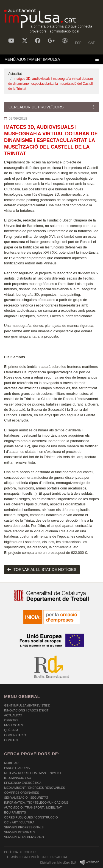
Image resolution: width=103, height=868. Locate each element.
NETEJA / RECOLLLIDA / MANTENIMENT (33, 773)
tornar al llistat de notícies (42, 569)
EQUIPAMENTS (15, 812)
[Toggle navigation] (51, 59)
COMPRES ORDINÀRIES (22, 793)
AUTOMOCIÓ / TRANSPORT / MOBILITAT (33, 807)
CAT (92, 43)
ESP (78, 43)
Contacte (12, 740)
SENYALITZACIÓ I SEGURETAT (26, 798)
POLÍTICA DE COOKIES (21, 852)
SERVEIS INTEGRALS (20, 832)
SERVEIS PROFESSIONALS (24, 827)
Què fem (11, 730)
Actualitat (15, 74)
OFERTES (11, 720)
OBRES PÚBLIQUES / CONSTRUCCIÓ (31, 817)
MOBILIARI (12, 763)
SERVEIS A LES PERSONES (24, 837)
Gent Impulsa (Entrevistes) (27, 705)
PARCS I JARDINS (17, 768)
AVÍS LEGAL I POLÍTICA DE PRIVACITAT (39, 857)
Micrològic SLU (67, 863)
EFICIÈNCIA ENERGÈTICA (23, 783)
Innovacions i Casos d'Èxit (26, 710)
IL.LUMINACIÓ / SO (18, 778)
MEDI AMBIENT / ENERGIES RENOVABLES (34, 788)
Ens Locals (14, 725)
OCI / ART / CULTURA (19, 822)
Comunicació (15, 735)
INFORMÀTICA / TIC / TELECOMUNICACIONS (36, 803)
